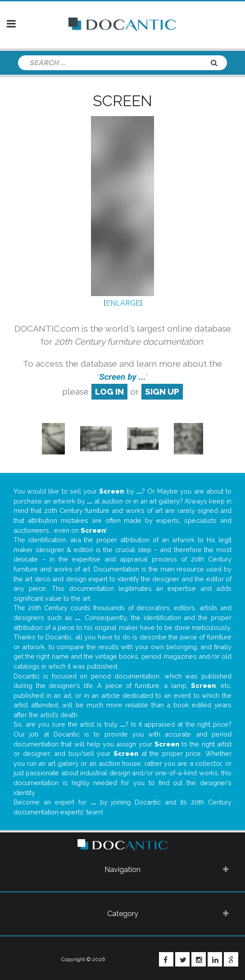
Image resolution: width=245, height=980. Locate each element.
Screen (122, 101)
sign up (162, 391)
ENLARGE (123, 303)
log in (109, 391)
